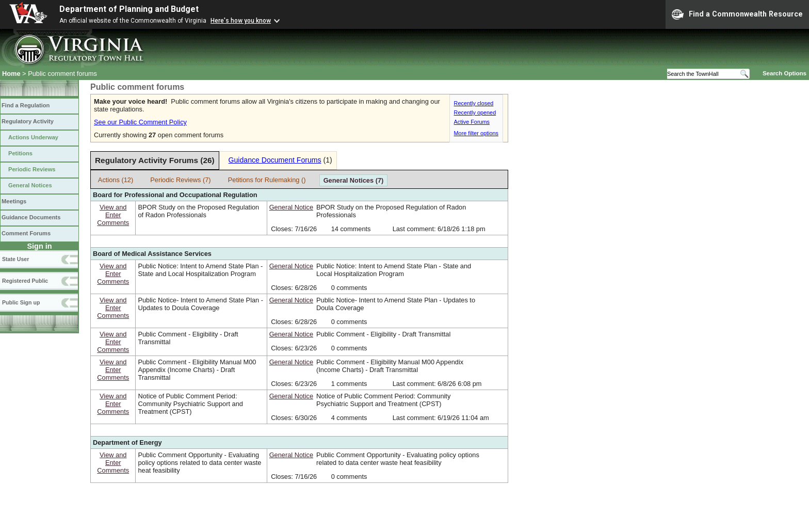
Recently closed (474, 103)
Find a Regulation (26, 105)
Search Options (784, 73)
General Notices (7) (354, 180)
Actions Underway (33, 137)
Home (11, 74)
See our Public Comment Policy (140, 122)
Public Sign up (21, 302)
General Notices (30, 185)
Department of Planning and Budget (129, 9)
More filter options (476, 133)
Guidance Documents (31, 217)
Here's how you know (241, 21)
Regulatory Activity (28, 121)
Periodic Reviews (32, 169)
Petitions (20, 153)
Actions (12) (116, 180)
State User (15, 259)
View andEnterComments (113, 215)
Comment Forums (26, 233)
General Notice (291, 207)
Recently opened (475, 112)
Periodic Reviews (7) (180, 180)
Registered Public (25, 281)
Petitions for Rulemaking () (267, 180)
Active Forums (472, 122)
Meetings (14, 201)
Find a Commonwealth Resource (737, 14)
